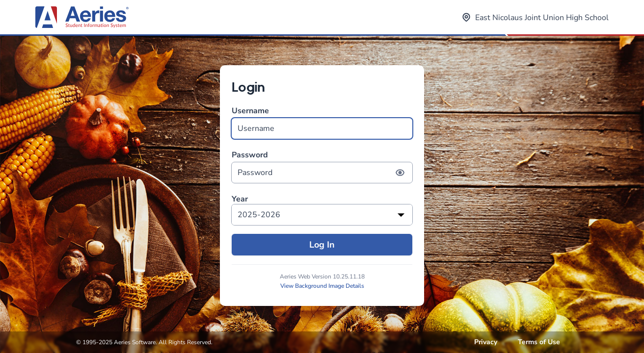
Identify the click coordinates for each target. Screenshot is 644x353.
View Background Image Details (322, 286)
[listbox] (322, 215)
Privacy (486, 342)
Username (322, 122)
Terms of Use (539, 342)
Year (240, 199)
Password (322, 166)
